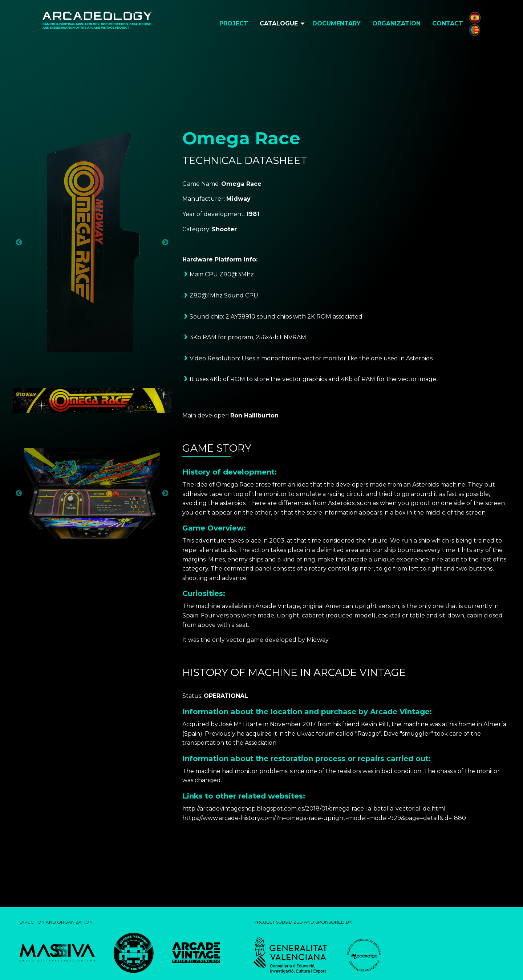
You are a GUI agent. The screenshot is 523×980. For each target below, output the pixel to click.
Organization (396, 23)
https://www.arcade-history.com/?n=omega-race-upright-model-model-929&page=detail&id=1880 (324, 818)
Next (165, 243)
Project (234, 23)
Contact (448, 23)
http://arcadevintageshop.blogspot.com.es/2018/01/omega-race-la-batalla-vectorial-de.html (314, 809)
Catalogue (279, 23)
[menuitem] (234, 24)
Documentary (336, 23)
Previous (19, 243)
